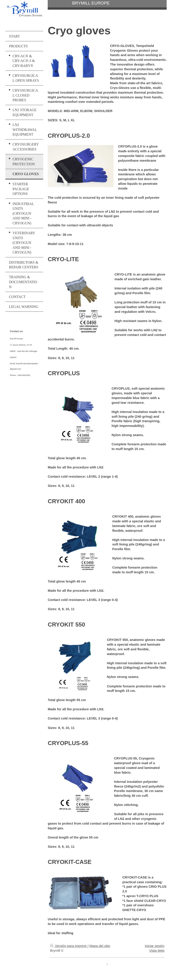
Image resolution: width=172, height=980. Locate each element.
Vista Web (157, 950)
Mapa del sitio (100, 946)
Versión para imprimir (69, 946)
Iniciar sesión (155, 946)
